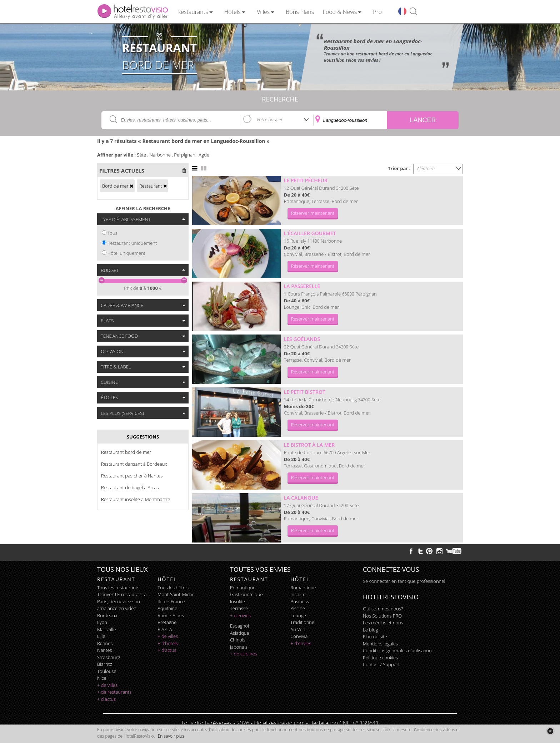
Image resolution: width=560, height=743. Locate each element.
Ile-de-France (171, 601)
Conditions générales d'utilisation (397, 650)
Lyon (102, 622)
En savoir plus (171, 736)
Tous (112, 233)
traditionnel (303, 622)
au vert (298, 629)
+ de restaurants (114, 692)
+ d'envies (240, 615)
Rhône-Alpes (171, 615)
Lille (101, 636)
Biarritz (104, 664)
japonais (239, 647)
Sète (141, 155)
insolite (237, 601)
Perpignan (184, 155)
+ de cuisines (244, 654)
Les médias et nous (383, 623)
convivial (299, 636)
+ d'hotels (168, 643)
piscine (298, 608)
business (300, 601)
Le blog (370, 630)
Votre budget (269, 119)
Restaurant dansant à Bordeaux (134, 464)
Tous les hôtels (173, 588)
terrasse (239, 608)
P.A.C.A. (165, 629)
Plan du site (375, 636)
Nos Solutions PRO (382, 616)
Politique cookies (380, 658)
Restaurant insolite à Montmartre (136, 499)
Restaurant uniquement (132, 243)
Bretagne (167, 622)
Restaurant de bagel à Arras (130, 487)
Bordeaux (107, 615)
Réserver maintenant (313, 213)
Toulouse (107, 671)
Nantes (104, 650)
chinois (238, 640)
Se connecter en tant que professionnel (404, 581)
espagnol (239, 626)
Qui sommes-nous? (383, 609)
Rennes (105, 643)
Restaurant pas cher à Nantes (132, 476)
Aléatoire (426, 168)
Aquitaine (167, 608)
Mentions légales (380, 644)
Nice (102, 678)
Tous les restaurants (118, 588)
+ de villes (107, 685)
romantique (243, 588)
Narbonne (160, 155)
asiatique (240, 633)
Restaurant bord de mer (126, 452)
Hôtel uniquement (126, 253)
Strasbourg (109, 657)
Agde (204, 155)
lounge (298, 615)
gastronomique (246, 594)
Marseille (106, 629)
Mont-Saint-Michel (176, 594)
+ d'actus (106, 699)
